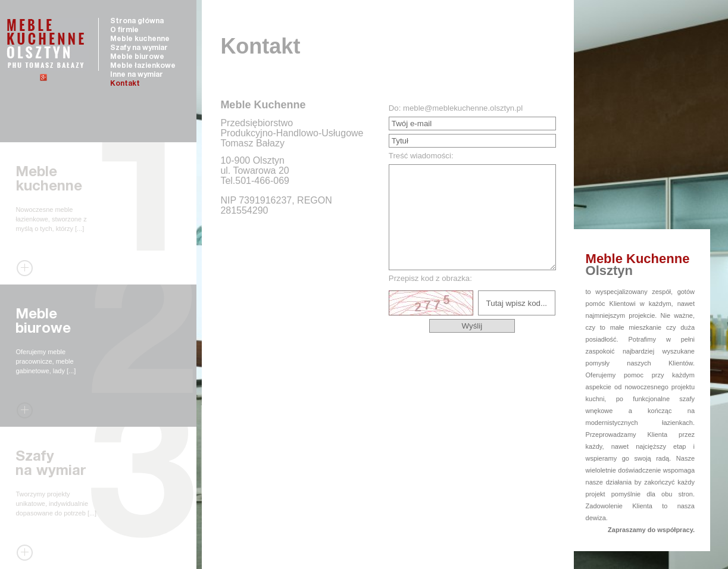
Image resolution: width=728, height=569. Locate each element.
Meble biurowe (137, 57)
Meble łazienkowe (143, 66)
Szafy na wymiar (139, 48)
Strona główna (137, 21)
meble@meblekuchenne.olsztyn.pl (463, 108)
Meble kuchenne (140, 39)
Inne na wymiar (137, 75)
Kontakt (125, 84)
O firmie (124, 30)
